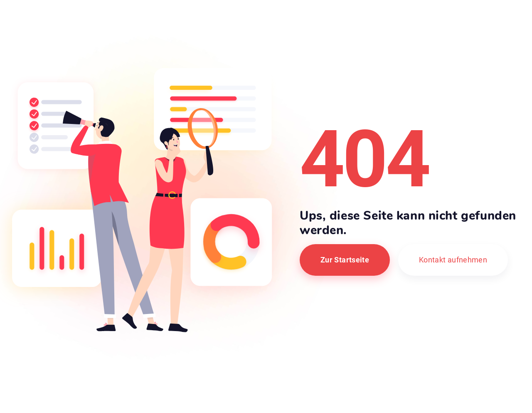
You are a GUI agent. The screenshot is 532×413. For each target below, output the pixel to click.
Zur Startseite (345, 260)
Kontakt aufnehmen (453, 260)
